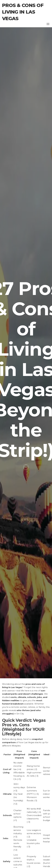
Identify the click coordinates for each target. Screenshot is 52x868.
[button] (48, 24)
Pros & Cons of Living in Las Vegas (23, 12)
